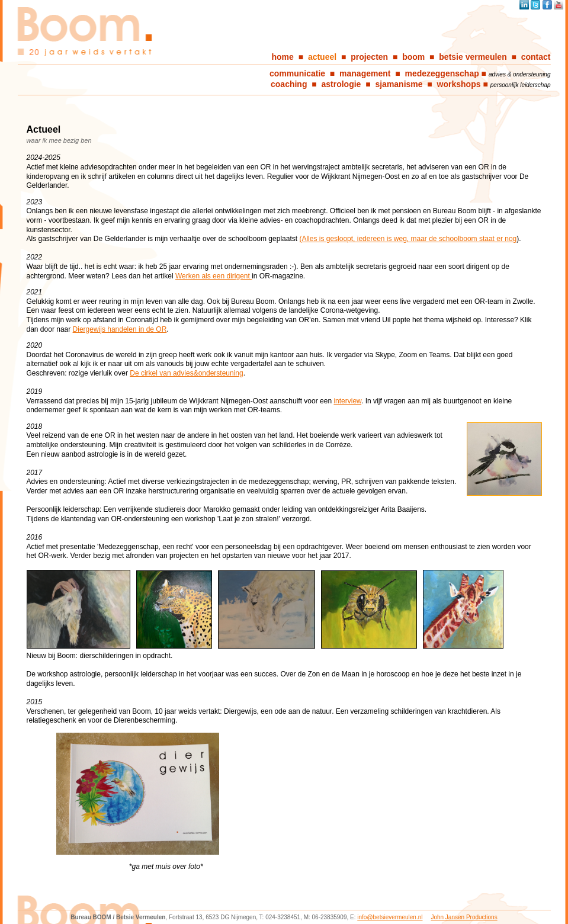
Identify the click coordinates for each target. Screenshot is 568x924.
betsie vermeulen (473, 57)
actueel (322, 57)
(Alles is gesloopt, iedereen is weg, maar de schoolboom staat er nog (408, 239)
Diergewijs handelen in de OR (120, 329)
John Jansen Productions (464, 917)
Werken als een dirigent (214, 276)
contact (536, 57)
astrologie (341, 84)
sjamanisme (399, 84)
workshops (459, 84)
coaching (289, 84)
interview (347, 401)
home (283, 57)
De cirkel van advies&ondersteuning (186, 373)
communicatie (297, 73)
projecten (369, 57)
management (365, 73)
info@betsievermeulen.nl (390, 917)
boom (413, 57)
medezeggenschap (442, 73)
